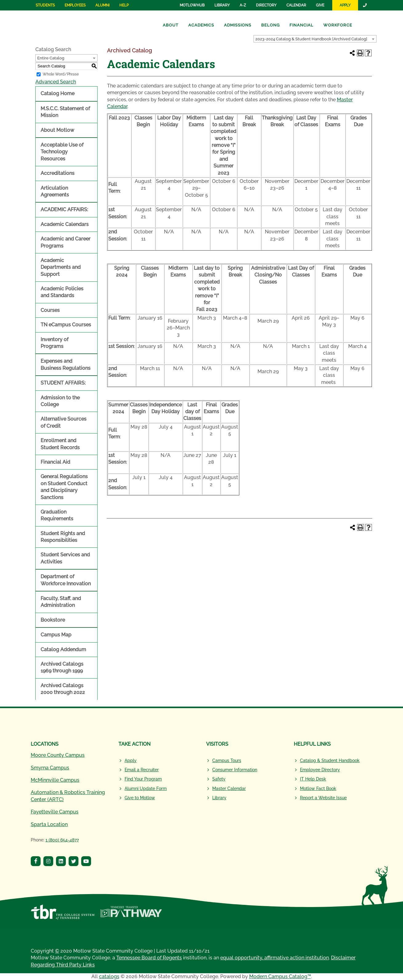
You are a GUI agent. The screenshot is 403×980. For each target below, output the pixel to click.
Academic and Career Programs (66, 242)
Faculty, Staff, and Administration (61, 602)
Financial (301, 25)
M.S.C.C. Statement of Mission (65, 112)
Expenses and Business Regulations (66, 364)
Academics (201, 25)
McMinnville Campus (55, 780)
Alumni (102, 5)
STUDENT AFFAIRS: (63, 383)
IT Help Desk (313, 779)
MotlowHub (192, 5)
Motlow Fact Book (318, 788)
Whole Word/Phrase (61, 74)
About (171, 25)
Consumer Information (235, 770)
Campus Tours (227, 760)
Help (124, 5)
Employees (75, 5)
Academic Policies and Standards (62, 292)
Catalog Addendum (63, 649)
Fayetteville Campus (55, 812)
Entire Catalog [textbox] (51, 58)
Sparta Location (49, 824)
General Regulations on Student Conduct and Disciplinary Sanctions (64, 487)
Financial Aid (55, 462)
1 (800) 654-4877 (62, 840)
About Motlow (57, 130)
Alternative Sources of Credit (64, 422)
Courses (50, 310)
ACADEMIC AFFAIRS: (64, 210)
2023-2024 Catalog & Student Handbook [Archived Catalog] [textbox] (311, 39)
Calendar (296, 5)
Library (222, 5)
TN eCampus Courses (66, 325)
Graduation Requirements (57, 515)
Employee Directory (320, 770)
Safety (219, 779)
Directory (266, 5)
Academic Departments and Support (61, 267)
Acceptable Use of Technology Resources (62, 152)
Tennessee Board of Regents (149, 958)
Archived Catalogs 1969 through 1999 (62, 667)
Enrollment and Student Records (60, 444)
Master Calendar (229, 788)
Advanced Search (56, 82)
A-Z (243, 5)
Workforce (338, 25)
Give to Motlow (140, 798)
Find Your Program (143, 779)
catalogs (109, 976)
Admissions (238, 25)
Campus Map (56, 635)
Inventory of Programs (54, 343)
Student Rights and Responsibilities (63, 537)
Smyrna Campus (50, 768)
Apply (345, 5)
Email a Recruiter (142, 770)
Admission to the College (60, 401)
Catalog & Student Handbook (330, 760)
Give (320, 5)
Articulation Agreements (55, 191)
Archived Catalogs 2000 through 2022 (63, 689)
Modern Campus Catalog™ (280, 976)
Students (45, 5)
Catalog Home (58, 93)
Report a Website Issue (323, 798)
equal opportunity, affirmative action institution (275, 958)
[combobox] (315, 39)
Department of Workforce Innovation (66, 580)
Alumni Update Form (146, 788)
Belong (270, 25)
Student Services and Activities (65, 558)
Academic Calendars (65, 224)
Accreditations (58, 173)
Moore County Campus (58, 755)
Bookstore (53, 620)
